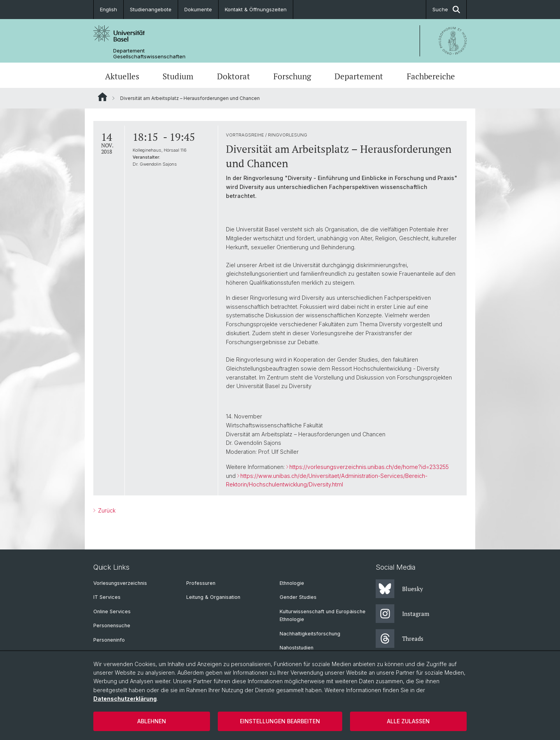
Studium (178, 76)
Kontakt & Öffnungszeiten (256, 9)
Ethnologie (292, 583)
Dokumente (198, 9)
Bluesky (399, 589)
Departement (359, 76)
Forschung (292, 76)
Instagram (402, 614)
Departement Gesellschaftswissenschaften (149, 54)
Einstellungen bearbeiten (280, 721)
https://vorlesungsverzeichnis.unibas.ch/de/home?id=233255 (369, 467)
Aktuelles (122, 76)
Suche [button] (446, 10)
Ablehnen (152, 721)
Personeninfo (109, 640)
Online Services (112, 611)
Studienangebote (151, 9)
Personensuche (112, 625)
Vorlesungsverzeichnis (120, 583)
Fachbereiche (431, 76)
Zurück (106, 510)
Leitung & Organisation (213, 597)
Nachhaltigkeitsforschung (310, 634)
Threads (400, 639)
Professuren (201, 583)
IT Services (107, 597)
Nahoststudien (297, 648)
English (108, 9)
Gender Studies (298, 597)
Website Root (102, 97)
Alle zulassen (408, 721)
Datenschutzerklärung (125, 699)
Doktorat (234, 76)
